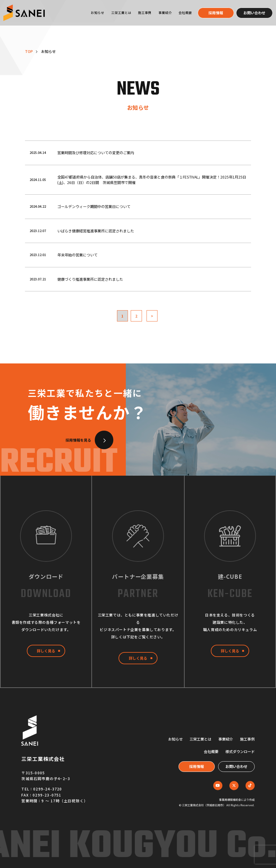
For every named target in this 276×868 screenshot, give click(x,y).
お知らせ (97, 13)
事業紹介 (165, 13)
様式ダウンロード (240, 751)
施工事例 (145, 13)
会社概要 (185, 13)
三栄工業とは (121, 13)
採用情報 (216, 13)
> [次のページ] (152, 316)
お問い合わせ (254, 13)
